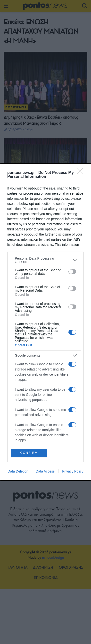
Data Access (45, 472)
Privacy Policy (73, 472)
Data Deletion (18, 472)
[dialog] (45, 322)
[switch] (72, 271)
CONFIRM (29, 453)
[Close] (82, 172)
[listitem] (45, 260)
